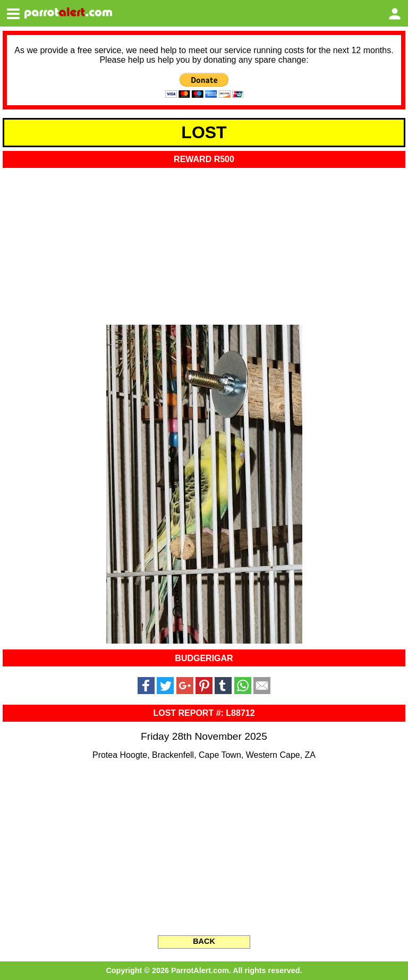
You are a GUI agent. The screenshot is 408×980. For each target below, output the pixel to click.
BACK (204, 941)
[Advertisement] (204, 243)
